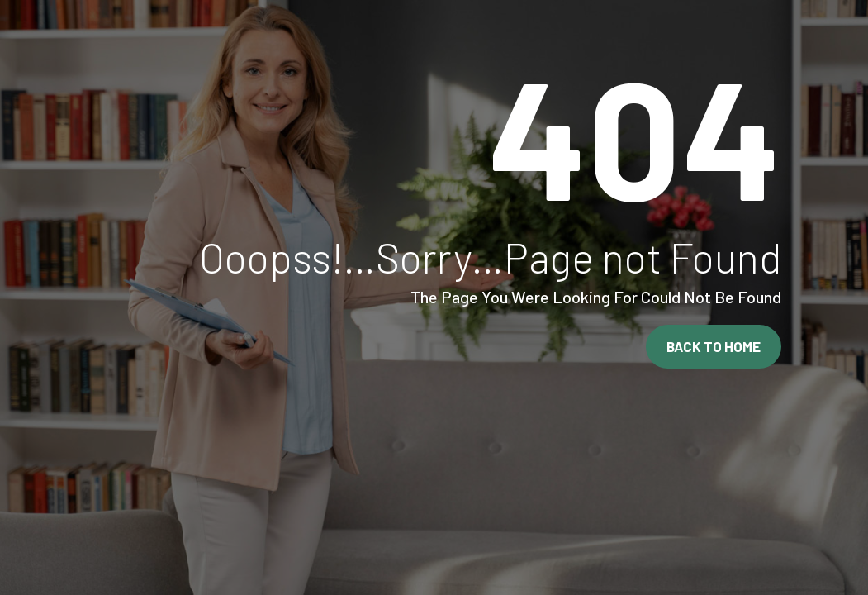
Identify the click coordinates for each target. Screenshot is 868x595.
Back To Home (714, 346)
